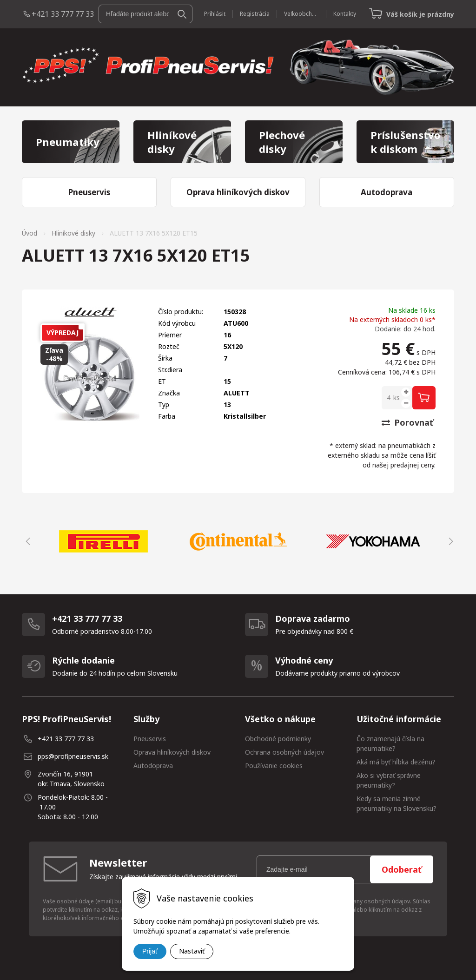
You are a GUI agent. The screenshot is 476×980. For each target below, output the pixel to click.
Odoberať (402, 869)
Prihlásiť (215, 14)
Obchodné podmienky (278, 739)
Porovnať (407, 422)
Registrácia (255, 14)
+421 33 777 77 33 (63, 14)
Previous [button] (26, 541)
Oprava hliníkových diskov (172, 752)
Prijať (150, 951)
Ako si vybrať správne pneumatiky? (389, 780)
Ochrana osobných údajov (284, 752)
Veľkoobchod (301, 14)
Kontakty (345, 14)
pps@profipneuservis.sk (73, 756)
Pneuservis (150, 739)
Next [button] (450, 541)
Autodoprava (153, 766)
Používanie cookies (274, 766)
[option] (103, 541)
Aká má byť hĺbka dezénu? (396, 762)
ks (397, 398)
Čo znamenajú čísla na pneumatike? (390, 743)
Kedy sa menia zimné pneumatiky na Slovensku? (397, 803)
